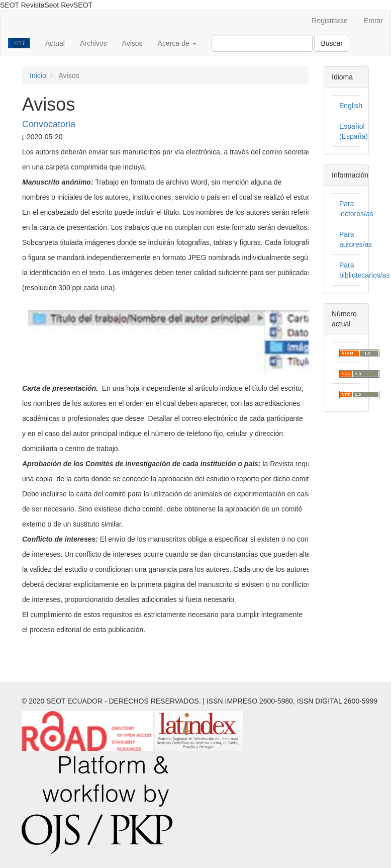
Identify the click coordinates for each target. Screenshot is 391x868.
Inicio (38, 75)
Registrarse (330, 21)
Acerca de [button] (177, 43)
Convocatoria (49, 124)
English (351, 106)
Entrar (373, 21)
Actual (55, 43)
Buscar (332, 43)
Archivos (93, 43)
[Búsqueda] (262, 43)
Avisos (132, 43)
